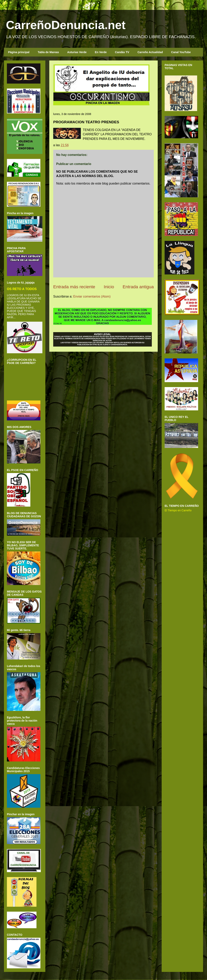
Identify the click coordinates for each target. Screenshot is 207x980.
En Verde (101, 52)
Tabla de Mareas (48, 52)
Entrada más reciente (74, 287)
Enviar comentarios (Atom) (92, 296)
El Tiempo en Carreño (178, 510)
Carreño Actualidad (150, 52)
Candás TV (122, 52)
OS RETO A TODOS (22, 289)
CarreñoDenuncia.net (66, 25)
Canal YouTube (181, 52)
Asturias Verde (77, 52)
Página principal (19, 52)
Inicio (109, 287)
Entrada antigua (138, 287)
